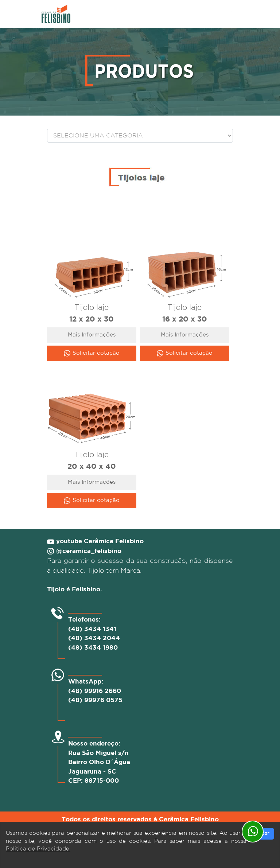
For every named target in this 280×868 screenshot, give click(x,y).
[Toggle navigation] (232, 14)
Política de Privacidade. (38, 849)
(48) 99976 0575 (95, 700)
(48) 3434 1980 (93, 648)
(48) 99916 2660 (95, 691)
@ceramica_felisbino (89, 551)
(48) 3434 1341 (92, 629)
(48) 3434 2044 (94, 639)
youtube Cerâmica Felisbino (99, 542)
